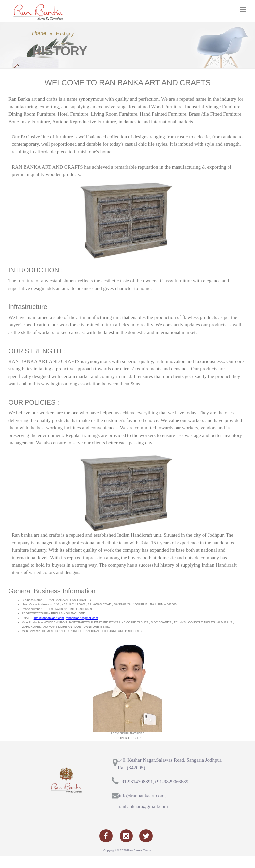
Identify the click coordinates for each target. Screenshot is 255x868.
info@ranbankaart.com (49, 630)
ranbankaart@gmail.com (82, 630)
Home (39, 46)
